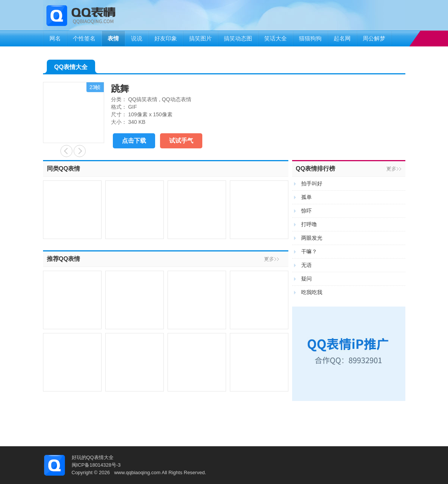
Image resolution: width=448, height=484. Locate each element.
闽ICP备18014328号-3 (96, 465)
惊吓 (306, 211)
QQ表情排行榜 (316, 169)
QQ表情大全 (71, 69)
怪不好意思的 (80, 151)
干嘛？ (309, 251)
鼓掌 (66, 151)
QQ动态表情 (177, 99)
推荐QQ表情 (64, 259)
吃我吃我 (312, 292)
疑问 (306, 279)
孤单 (306, 197)
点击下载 (134, 141)
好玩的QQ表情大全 (93, 457)
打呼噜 (309, 224)
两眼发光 (312, 238)
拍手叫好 (312, 183)
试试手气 (181, 141)
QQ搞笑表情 (143, 99)
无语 (306, 265)
